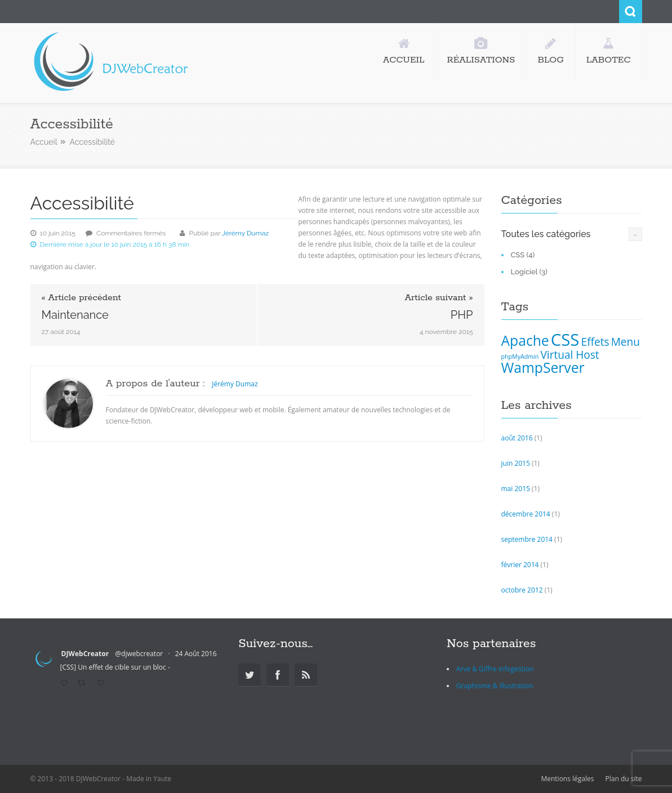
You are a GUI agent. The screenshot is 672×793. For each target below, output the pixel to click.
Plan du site (624, 779)
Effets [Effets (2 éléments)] (595, 342)
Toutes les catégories (546, 234)
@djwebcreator (139, 654)
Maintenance (75, 315)
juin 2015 (516, 463)
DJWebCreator (85, 654)
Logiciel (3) (529, 272)
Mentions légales (567, 779)
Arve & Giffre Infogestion (495, 669)
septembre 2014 (527, 539)
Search (631, 12)
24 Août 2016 (196, 654)
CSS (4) (523, 255)
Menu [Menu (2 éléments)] (626, 342)
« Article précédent (81, 298)
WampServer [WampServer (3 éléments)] (543, 367)
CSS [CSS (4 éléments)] (565, 340)
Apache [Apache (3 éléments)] (525, 340)
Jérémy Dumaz (245, 233)
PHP (462, 315)
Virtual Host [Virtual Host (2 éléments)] (569, 355)
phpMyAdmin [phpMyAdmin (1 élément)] (520, 357)
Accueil (44, 142)
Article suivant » (439, 298)
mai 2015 (516, 489)
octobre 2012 (522, 590)
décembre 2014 (526, 514)
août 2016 (517, 438)
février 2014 (520, 565)
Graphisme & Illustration (495, 686)
